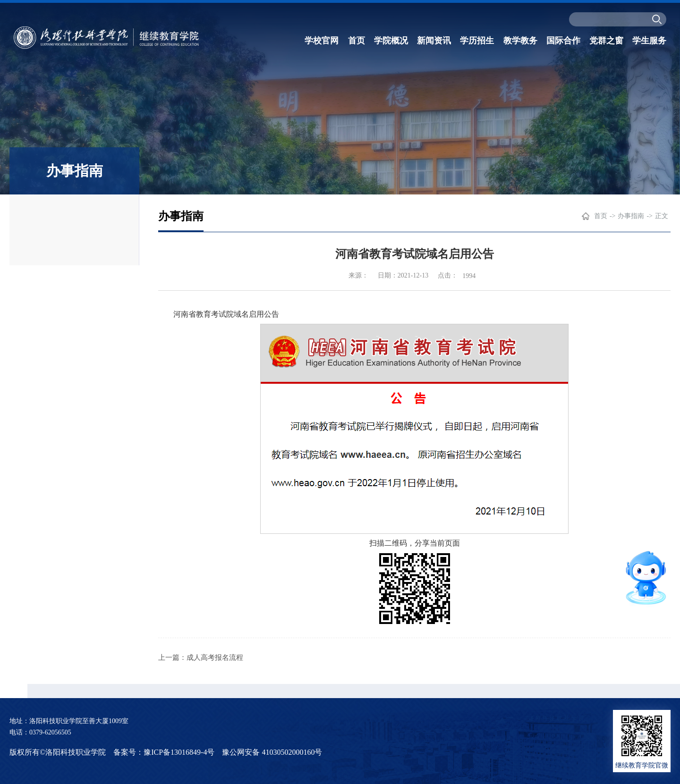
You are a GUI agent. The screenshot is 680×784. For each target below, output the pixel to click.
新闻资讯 (434, 41)
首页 (357, 41)
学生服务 (649, 41)
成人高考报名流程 (215, 658)
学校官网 (322, 41)
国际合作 (563, 41)
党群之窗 (606, 41)
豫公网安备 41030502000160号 (272, 752)
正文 (662, 216)
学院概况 (391, 41)
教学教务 (520, 41)
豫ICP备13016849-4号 (179, 752)
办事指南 (631, 216)
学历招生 (477, 41)
